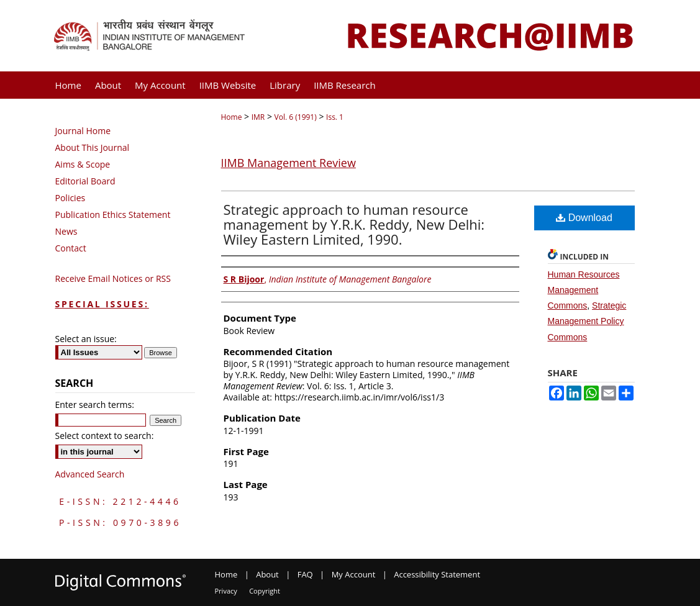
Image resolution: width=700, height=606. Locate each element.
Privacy (226, 591)
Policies (70, 198)
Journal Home (83, 131)
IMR (258, 117)
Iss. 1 (335, 117)
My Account (354, 574)
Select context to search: (105, 436)
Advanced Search (90, 474)
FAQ (305, 574)
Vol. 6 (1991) (296, 117)
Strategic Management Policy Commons (587, 321)
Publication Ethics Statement (113, 215)
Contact (71, 248)
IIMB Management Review (289, 163)
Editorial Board (85, 181)
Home (232, 117)
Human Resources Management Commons (584, 290)
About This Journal (93, 147)
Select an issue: (86, 339)
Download (584, 218)
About (267, 574)
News (66, 231)
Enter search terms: (95, 405)
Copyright (265, 591)
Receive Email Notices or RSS (113, 278)
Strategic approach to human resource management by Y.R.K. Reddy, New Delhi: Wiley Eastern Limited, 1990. (354, 224)
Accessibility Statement (437, 574)
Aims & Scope (83, 164)
